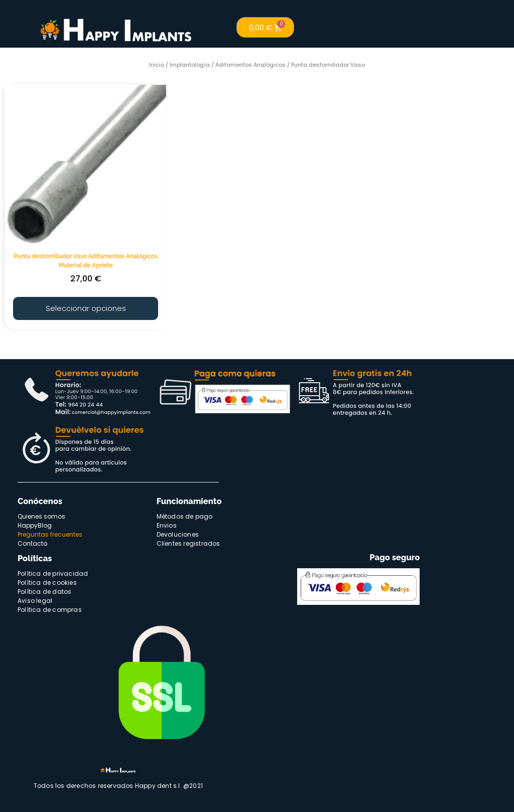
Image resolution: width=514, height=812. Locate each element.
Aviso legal (35, 599)
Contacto (32, 542)
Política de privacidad (53, 572)
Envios (167, 524)
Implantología (190, 65)
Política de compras (50, 608)
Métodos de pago (185, 515)
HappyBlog (35, 524)
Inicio (157, 65)
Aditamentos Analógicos (250, 65)
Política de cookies (47, 581)
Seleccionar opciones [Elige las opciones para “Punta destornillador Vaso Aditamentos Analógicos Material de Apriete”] (86, 307)
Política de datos (44, 590)
